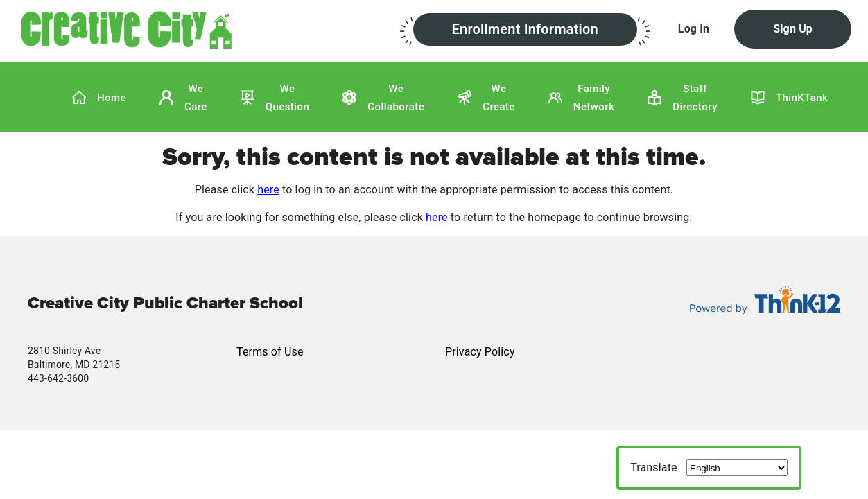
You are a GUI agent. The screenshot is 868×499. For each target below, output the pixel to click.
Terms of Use (270, 352)
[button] (208, 28)
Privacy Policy (480, 352)
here (268, 190)
